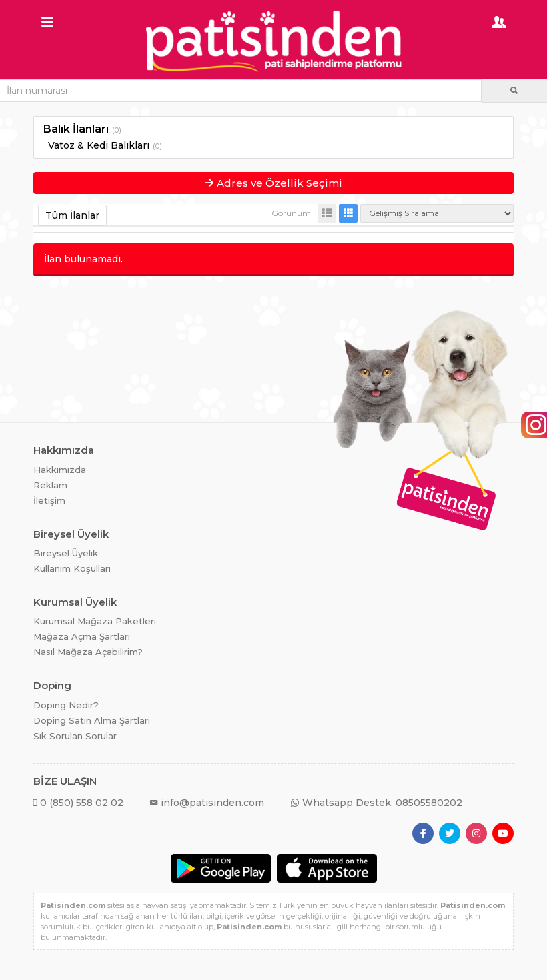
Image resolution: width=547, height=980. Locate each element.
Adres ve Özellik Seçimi (273, 183)
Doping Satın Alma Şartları (92, 720)
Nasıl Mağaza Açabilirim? (88, 652)
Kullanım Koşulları (72, 568)
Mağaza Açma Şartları (82, 636)
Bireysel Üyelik (66, 553)
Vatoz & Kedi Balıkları (99, 145)
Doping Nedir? (66, 705)
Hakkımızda (60, 470)
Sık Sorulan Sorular (75, 736)
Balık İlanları (76, 129)
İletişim (49, 500)
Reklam (50, 485)
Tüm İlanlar (72, 215)
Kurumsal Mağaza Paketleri (95, 621)
